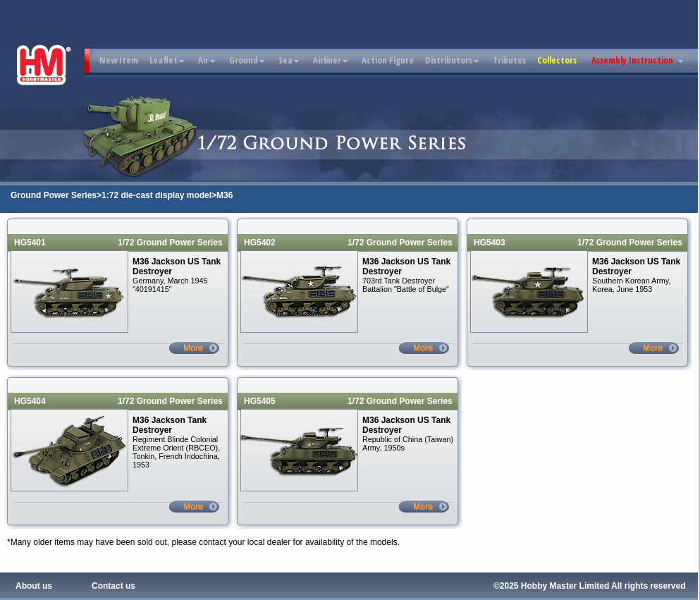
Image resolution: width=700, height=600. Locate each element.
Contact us (113, 586)
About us (34, 586)
